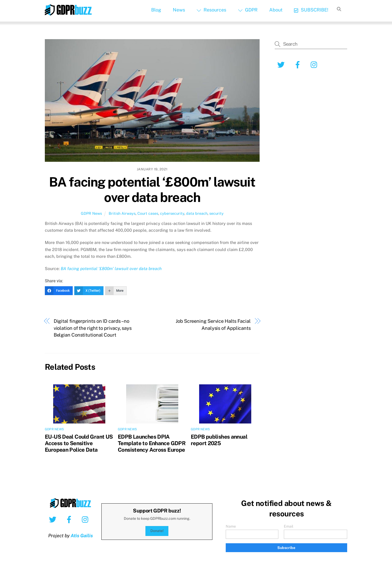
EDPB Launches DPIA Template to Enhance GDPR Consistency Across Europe (152, 443)
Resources (211, 10)
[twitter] (282, 64)
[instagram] (315, 64)
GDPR (248, 10)
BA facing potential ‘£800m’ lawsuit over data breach (152, 190)
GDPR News (91, 213)
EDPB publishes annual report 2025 (219, 440)
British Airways (122, 213)
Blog (156, 10)
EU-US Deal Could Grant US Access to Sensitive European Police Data (79, 443)
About (276, 10)
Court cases (148, 213)
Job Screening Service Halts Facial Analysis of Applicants (213, 324)
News (179, 10)
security (216, 213)
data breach (197, 213)
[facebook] (299, 64)
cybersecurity (172, 213)
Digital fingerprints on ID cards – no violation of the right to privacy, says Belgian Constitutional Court (93, 328)
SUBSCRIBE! (311, 10)
